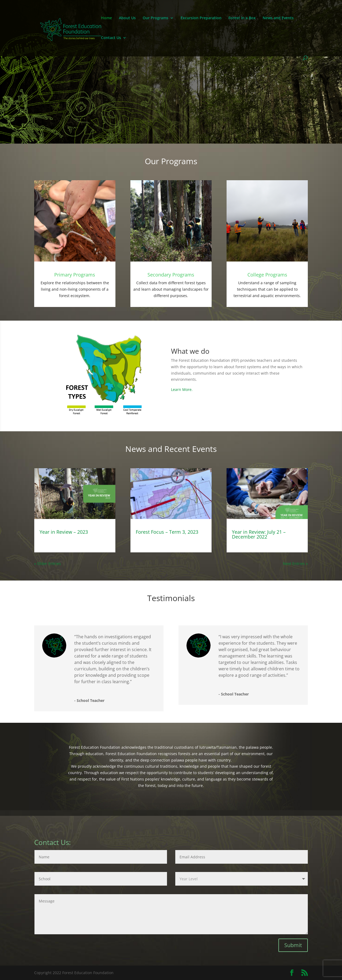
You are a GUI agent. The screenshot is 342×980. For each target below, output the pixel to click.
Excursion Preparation (201, 18)
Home (106, 18)
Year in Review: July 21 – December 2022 (259, 534)
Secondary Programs (171, 275)
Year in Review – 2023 (64, 532)
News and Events (278, 18)
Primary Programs (75, 275)
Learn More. (182, 389)
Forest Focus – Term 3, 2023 (167, 532)
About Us (127, 18)
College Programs (267, 275)
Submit (293, 945)
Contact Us (111, 38)
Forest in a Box (242, 18)
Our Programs (156, 18)
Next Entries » (295, 564)
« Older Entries (48, 564)
